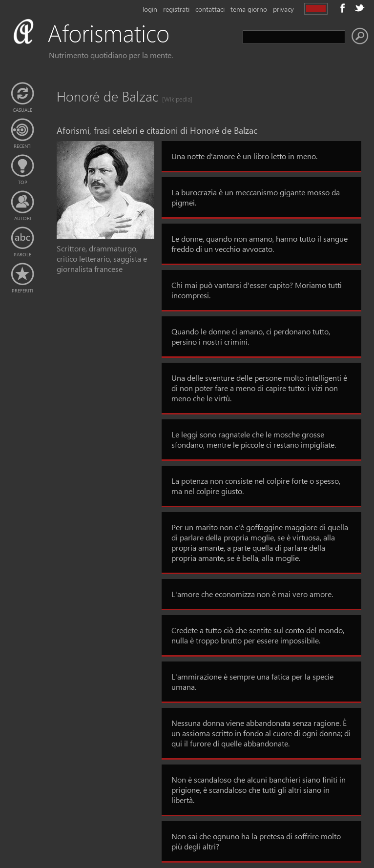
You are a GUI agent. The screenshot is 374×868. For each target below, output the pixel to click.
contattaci (210, 9)
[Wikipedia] (174, 99)
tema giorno (249, 9)
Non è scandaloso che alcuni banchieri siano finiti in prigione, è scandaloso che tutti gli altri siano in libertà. (259, 790)
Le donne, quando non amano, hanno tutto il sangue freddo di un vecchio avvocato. (260, 244)
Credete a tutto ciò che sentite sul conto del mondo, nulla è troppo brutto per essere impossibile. (258, 635)
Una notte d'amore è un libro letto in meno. (244, 156)
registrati (176, 9)
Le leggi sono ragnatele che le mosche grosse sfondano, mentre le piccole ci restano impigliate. (254, 439)
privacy (283, 9)
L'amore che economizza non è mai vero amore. (252, 594)
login (150, 9)
